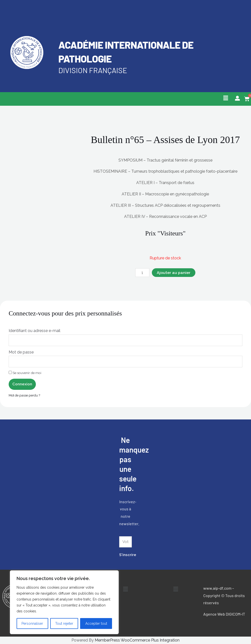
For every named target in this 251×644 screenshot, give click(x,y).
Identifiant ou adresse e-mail (34, 331)
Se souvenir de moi (25, 373)
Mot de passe (21, 352)
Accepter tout (96, 623)
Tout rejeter (64, 623)
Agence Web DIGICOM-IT (224, 614)
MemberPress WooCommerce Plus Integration (137, 640)
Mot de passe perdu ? (25, 395)
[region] (64, 602)
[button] (226, 98)
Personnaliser (32, 623)
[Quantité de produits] (142, 273)
